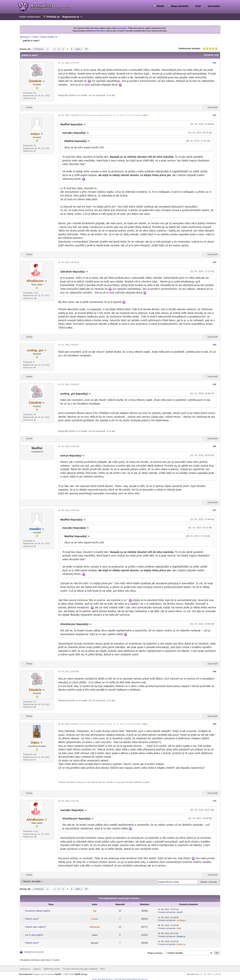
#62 (214, 115)
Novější (36, 881)
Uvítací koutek (47, 37)
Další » (79, 49)
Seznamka (214, 6)
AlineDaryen (35, 281)
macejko (35, 529)
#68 (214, 672)
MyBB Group (81, 974)
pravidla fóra (99, 31)
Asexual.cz (25, 37)
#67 (214, 510)
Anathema (181, 944)
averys (35, 134)
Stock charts (141, 979)
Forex (146, 979)
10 (120, 911)
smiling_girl (35, 350)
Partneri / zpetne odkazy (99, 979)
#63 (214, 262)
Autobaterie (134, 979)
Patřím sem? (32, 919)
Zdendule (35, 81)
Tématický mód (211, 55)
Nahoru (37, 969)
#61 (214, 63)
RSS (103, 969)
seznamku (122, 28)
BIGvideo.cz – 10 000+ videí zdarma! (116, 979)
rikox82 (180, 912)
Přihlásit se (53, 17)
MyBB (58, 974)
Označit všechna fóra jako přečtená (80, 969)
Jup (95, 911)
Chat (198, 6)
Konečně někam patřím (38, 911)
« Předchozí (38, 49)
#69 (214, 724)
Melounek (95, 927)
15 (120, 927)
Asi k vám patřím (34, 935)
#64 (214, 345)
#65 (214, 384)
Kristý (179, 928)
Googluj (129, 979)
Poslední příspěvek (167, 912)
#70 (214, 801)
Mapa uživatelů (180, 6)
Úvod (35, 37)
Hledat (160, 6)
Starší (26, 881)
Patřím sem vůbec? (36, 927)
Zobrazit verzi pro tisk (34, 952)
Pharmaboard (26, 974)
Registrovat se (71, 17)
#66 (214, 446)
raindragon (181, 920)
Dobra (35, 743)
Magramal (181, 936)
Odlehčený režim (52, 969)
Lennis (95, 919)
